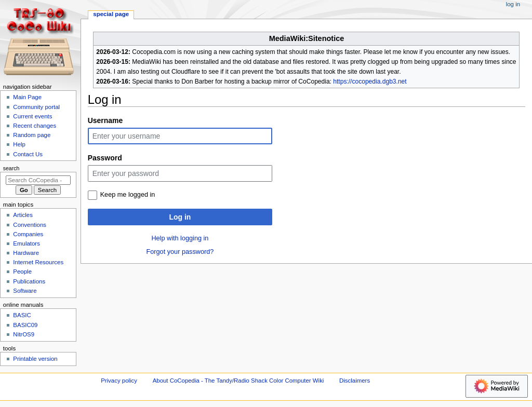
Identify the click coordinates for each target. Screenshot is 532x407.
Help (19, 144)
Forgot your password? (180, 252)
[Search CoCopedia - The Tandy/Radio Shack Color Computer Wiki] (38, 180)
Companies (28, 234)
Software (25, 291)
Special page (111, 14)
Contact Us (28, 154)
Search (11, 168)
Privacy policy (119, 381)
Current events (32, 116)
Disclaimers (355, 381)
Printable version (35, 359)
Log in (180, 217)
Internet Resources (38, 262)
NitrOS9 (24, 334)
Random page (32, 135)
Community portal (36, 107)
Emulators (26, 243)
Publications (29, 281)
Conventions (30, 225)
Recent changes (35, 126)
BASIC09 (25, 325)
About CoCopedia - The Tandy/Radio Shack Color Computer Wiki (238, 381)
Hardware (26, 253)
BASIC (22, 315)
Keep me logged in (128, 195)
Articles (23, 215)
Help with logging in (180, 238)
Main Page (27, 97)
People (22, 272)
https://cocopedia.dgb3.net (370, 82)
